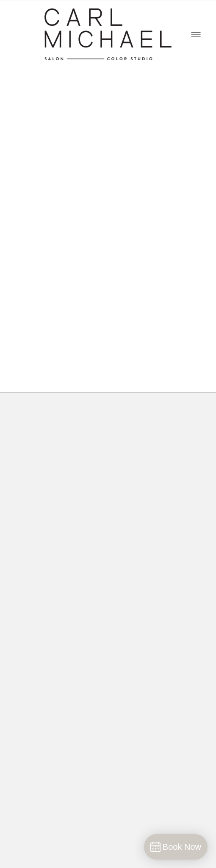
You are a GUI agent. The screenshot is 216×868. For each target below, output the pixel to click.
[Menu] (196, 34)
